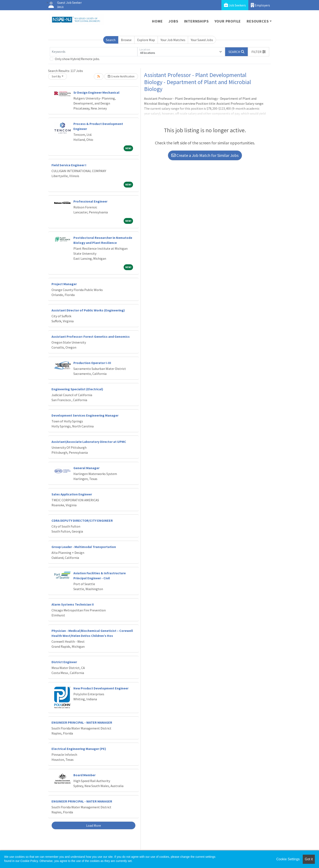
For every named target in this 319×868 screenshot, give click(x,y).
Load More (94, 825)
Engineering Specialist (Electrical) (77, 389)
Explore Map (146, 40)
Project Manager (64, 284)
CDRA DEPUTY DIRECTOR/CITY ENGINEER (82, 520)
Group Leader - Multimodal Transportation (84, 547)
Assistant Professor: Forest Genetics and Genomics (91, 336)
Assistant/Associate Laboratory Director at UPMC (89, 442)
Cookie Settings (288, 859)
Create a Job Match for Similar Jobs (205, 155)
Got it (309, 859)
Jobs (173, 21)
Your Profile (228, 21)
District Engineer (64, 662)
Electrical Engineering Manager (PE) (79, 749)
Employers (260, 5)
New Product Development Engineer (101, 688)
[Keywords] (94, 52)
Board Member (84, 775)
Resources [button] (258, 21)
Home (157, 21)
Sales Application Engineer (72, 494)
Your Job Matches (173, 40)
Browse (126, 40)
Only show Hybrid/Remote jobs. (77, 59)
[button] (259, 52)
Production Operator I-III (92, 363)
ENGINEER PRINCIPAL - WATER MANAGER (82, 722)
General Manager (86, 468)
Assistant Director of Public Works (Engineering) (88, 310)
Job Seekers (235, 5)
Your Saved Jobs (202, 40)
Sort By (56, 76)
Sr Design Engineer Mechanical (96, 92)
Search (111, 40)
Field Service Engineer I (69, 165)
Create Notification (121, 76)
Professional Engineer (90, 201)
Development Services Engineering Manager (85, 415)
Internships (196, 21)
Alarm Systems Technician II (73, 604)
